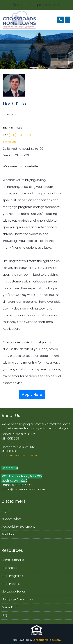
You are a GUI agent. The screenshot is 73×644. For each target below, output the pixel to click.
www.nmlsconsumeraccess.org (20, 455)
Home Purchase (13, 560)
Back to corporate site (36, 5)
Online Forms (11, 607)
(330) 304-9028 (20, 135)
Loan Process (11, 584)
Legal (5, 511)
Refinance (10, 568)
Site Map (8, 534)
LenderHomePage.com (47, 640)
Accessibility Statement (18, 527)
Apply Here (32, 394)
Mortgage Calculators (17, 599)
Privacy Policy (11, 519)
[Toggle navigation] (67, 20)
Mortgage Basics (14, 591)
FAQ (4, 615)
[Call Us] (60, 20)
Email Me (9, 142)
